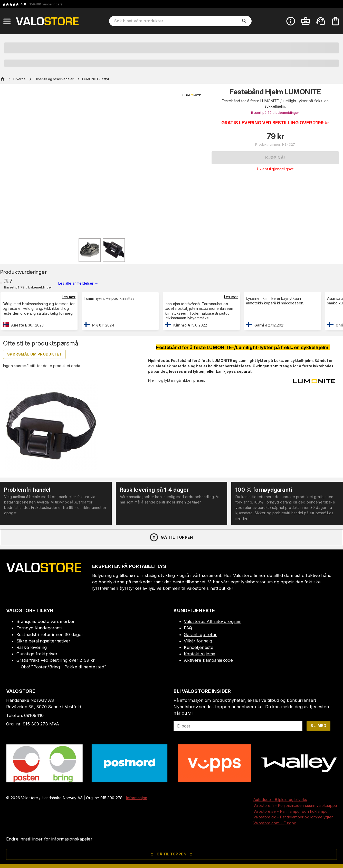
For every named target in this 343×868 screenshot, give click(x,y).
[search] (244, 21)
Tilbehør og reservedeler (54, 79)
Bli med (318, 726)
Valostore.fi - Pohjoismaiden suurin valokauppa (295, 805)
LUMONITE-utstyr (96, 79)
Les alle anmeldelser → (78, 283)
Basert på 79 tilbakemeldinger (275, 113)
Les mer (69, 297)
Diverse (20, 79)
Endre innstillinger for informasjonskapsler (49, 839)
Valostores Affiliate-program (213, 621)
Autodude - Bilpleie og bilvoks (280, 800)
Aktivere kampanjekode (208, 660)
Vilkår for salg (198, 641)
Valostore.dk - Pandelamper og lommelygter (293, 817)
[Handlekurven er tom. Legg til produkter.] (336, 21)
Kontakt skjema (199, 654)
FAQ (188, 628)
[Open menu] (7, 21)
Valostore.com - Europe (275, 823)
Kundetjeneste (199, 647)
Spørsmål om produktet (34, 354)
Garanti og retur (200, 634)
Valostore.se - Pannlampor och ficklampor (291, 811)
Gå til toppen (171, 537)
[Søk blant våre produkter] (177, 21)
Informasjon (136, 798)
